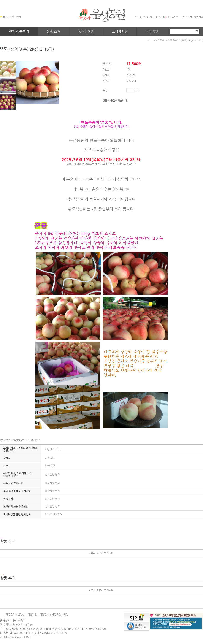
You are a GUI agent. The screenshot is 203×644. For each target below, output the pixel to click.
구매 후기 (152, 32)
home (151, 40)
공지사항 (199, 17)
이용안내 (44, 614)
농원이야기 (86, 32)
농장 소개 (54, 32)
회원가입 (148, 17)
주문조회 (174, 17)
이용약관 (32, 614)
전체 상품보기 (19, 31)
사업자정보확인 (60, 614)
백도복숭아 (163, 40)
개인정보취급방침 (15, 614)
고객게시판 (120, 32)
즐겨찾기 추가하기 (10, 17)
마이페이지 (186, 17)
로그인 (138, 17)
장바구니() (161, 17)
